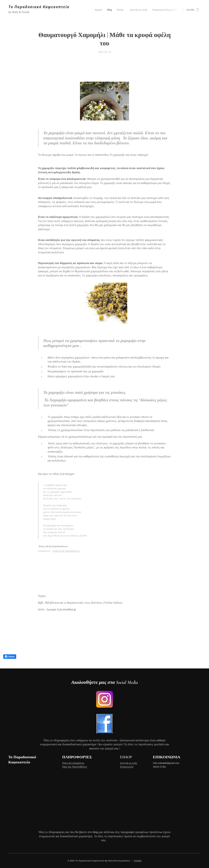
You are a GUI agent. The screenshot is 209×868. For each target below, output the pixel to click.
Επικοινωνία (127, 767)
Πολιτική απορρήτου (73, 763)
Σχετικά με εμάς (129, 763)
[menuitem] (98, 10)
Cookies (138, 861)
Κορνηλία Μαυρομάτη (67, 551)
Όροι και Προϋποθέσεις (75, 767)
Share (10, 657)
